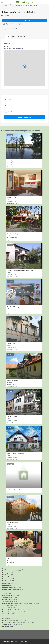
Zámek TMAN (6, 614)
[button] (25, 66)
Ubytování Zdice (7, 577)
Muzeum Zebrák (7, 600)
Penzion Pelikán (7, 585)
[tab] (23, 37)
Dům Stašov (6, 575)
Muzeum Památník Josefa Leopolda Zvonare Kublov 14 (18, 604)
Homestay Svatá (7, 579)
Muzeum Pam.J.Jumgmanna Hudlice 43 (14, 612)
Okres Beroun (34, 6)
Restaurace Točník (8, 626)
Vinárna (5, 624)
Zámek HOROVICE (8, 608)
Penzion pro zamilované (9, 573)
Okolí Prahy (26, 6)
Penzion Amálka (7, 581)
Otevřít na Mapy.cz (9, 47)
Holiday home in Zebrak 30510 (11, 571)
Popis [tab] (8, 37)
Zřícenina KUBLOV (8, 602)
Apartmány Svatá (7, 583)
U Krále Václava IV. (7, 620)
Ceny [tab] (14, 37)
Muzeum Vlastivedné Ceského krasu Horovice (15, 610)
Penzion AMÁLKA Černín (9, 587)
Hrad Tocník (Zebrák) (8, 596)
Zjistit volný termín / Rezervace (14, 29)
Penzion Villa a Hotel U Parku (11, 589)
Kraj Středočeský (17, 6)
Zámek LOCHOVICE (8, 606)
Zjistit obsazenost (24, 117)
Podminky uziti (23, 641)
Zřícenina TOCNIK (7, 598)
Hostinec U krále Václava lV (10, 622)
